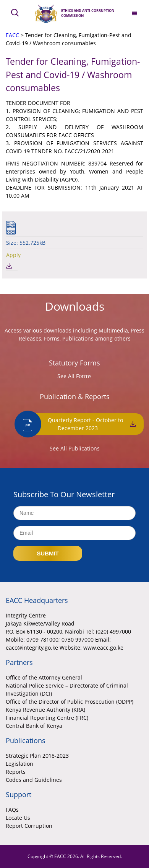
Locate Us (18, 818)
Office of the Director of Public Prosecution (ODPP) (70, 702)
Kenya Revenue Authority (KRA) (45, 710)
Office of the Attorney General (44, 677)
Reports (16, 772)
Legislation (19, 764)
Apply (13, 255)
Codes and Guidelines (34, 780)
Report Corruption (29, 826)
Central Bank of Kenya (34, 726)
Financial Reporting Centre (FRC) (47, 718)
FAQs (12, 810)
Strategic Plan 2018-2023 (37, 756)
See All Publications (75, 448)
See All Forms (74, 376)
